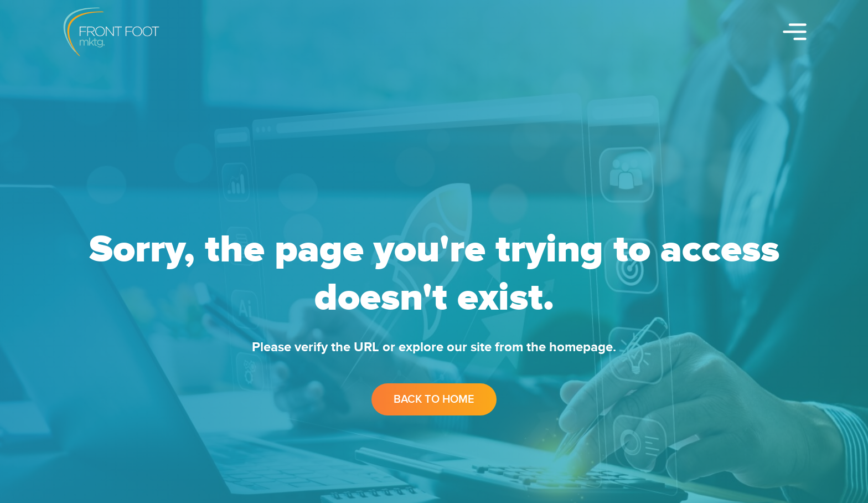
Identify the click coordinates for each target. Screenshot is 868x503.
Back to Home (434, 399)
